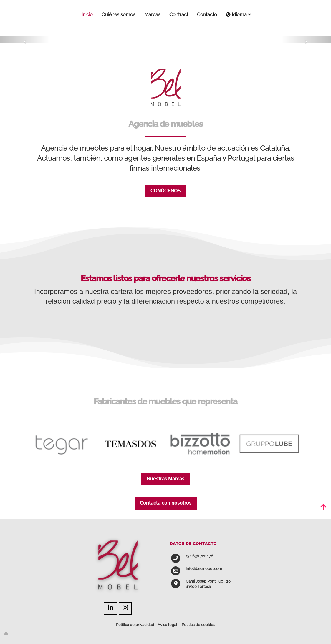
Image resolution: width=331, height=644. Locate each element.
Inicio (87, 15)
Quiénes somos (119, 15)
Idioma (238, 15)
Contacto (207, 15)
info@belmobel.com (204, 569)
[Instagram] (125, 608)
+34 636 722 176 (200, 556)
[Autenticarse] (6, 634)
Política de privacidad (135, 625)
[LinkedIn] (110, 608)
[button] (25, 39)
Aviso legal (167, 625)
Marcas (152, 15)
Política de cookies (198, 625)
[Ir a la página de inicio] (26, 15)
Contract (179, 15)
